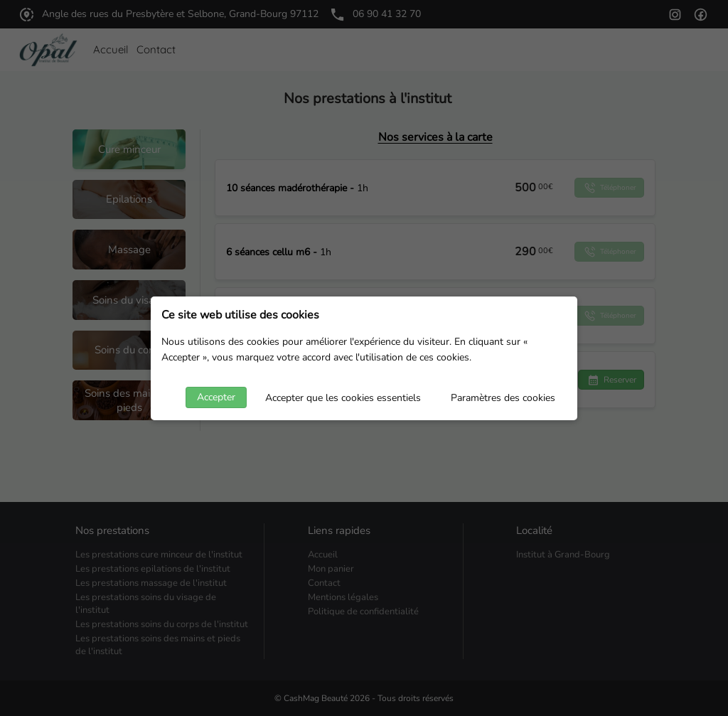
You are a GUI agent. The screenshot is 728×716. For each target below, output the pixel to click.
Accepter (216, 397)
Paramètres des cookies (503, 398)
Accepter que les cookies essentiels (343, 398)
